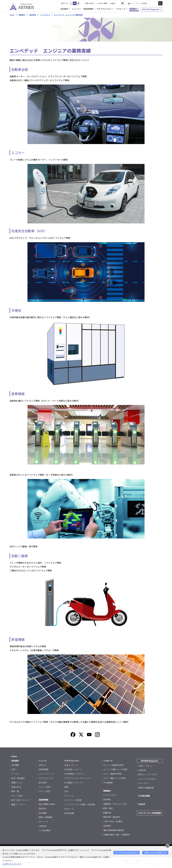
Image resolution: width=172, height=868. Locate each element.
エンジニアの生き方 (147, 779)
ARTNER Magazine (152, 9)
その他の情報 (144, 796)
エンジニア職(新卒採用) (113, 765)
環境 (66, 787)
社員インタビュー (146, 766)
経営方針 (43, 808)
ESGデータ (69, 809)
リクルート (122, 9)
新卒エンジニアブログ (148, 774)
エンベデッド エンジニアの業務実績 (68, 15)
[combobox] (147, 3)
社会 (66, 791)
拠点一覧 (15, 791)
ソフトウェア (45, 15)
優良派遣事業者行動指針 (114, 830)
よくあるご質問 (102, 3)
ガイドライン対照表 (73, 800)
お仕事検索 (108, 783)
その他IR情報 (44, 830)
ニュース (77, 9)
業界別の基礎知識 (146, 788)
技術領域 (33, 15)
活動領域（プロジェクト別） (116, 804)
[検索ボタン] (160, 3)
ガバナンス (69, 796)
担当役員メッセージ (73, 769)
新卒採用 (43, 783)
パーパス (15, 774)
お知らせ (43, 765)
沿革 (13, 769)
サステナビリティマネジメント (78, 778)
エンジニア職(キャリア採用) (115, 769)
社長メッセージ (71, 765)
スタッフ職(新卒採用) (112, 774)
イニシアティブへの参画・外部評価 (80, 804)
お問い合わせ (89, 3)
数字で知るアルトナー (21, 800)
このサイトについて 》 (12, 864)
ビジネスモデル (110, 795)
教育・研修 (108, 808)
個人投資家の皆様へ (47, 804)
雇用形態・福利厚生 (112, 817)
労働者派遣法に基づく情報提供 (117, 835)
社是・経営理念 (18, 778)
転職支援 (107, 813)
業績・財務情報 (46, 817)
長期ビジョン (17, 783)
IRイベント (44, 822)
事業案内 (134, 9)
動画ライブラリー (19, 804)
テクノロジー (144, 783)
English (113, 3)
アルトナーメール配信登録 (149, 813)
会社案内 (65, 9)
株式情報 (43, 813)
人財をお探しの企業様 (113, 821)
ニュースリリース (46, 774)
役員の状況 (16, 787)
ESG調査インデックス (74, 783)
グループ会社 (17, 796)
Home (12, 15)
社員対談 (142, 770)
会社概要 (15, 765)
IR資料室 (43, 826)
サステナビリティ (105, 9)
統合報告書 (69, 813)
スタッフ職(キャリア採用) (114, 778)
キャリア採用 (45, 787)
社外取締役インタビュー (75, 774)
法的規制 (107, 826)
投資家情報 (89, 9)
